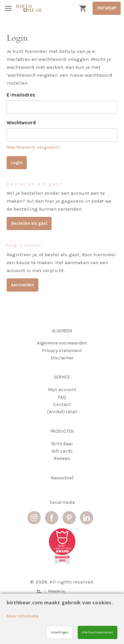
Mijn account (62, 390)
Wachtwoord (21, 123)
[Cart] (83, 8)
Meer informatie (23, 616)
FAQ (62, 397)
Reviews (62, 458)
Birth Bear (62, 444)
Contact (62, 404)
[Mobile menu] (8, 8)
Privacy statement (62, 351)
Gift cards (62, 451)
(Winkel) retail (62, 412)
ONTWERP (107, 8)
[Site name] (29, 8)
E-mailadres (21, 95)
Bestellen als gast (29, 223)
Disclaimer (62, 358)
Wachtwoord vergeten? (33, 147)
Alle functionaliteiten (98, 632)
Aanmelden (22, 285)
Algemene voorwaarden (62, 343)
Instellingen (60, 632)
